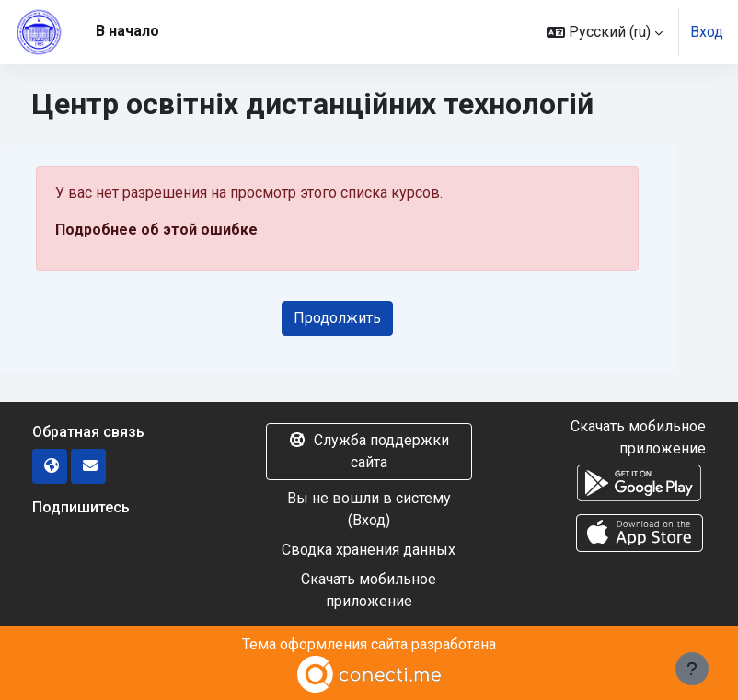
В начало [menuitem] (127, 31)
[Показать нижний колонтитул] (692, 669)
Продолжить (337, 318)
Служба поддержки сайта (369, 451)
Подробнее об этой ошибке (156, 230)
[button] (605, 32)
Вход (707, 32)
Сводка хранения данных (369, 550)
